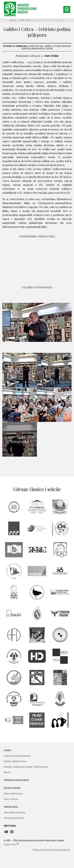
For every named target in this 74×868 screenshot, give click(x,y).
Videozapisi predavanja (14, 818)
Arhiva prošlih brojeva (13, 793)
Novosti (7, 772)
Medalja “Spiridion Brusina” (15, 761)
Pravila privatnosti (41, 850)
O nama (7, 750)
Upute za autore (11, 799)
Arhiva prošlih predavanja (15, 812)
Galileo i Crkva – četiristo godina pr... (49, 20)
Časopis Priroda (12, 788)
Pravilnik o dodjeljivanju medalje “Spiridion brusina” (26, 767)
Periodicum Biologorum (16, 780)
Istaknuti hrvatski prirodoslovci (17, 756)
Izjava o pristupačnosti (60, 850)
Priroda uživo (25, 20)
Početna (13, 20)
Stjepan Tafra (10, 844)
